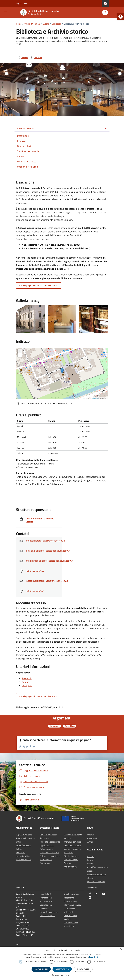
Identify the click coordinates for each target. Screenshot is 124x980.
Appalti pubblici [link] (47, 845)
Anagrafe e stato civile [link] (50, 842)
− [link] (20, 355)
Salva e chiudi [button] (41, 969)
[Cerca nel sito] (105, 12)
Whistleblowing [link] (71, 901)
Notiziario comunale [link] (96, 881)
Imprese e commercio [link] (73, 842)
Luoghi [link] (90, 860)
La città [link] (91, 857)
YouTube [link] (26, 682)
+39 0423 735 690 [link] (35, 571)
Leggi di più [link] (94, 957)
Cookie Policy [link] (69, 908)
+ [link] (20, 351)
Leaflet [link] (84, 398)
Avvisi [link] (90, 842)
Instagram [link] (27, 685)
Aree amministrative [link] (25, 838)
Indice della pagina (26, 129)
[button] (62, 975)
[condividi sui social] (22, 58)
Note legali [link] (68, 912)
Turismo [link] (67, 863)
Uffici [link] (18, 842)
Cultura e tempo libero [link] (50, 856)
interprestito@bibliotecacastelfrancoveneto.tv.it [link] (49, 561)
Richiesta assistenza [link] (49, 912)
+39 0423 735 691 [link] (35, 591)
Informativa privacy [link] (72, 905)
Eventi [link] (90, 864)
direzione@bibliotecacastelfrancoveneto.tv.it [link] (48, 551)
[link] (121, 17)
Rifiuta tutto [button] (83, 969)
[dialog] (62, 963)
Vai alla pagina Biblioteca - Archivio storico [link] (39, 285)
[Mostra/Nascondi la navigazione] (5, 12)
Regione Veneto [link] (22, 4)
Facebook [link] (27, 678)
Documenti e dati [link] (24, 860)
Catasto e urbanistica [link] (49, 852)
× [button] (121, 949)
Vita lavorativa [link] (70, 867)
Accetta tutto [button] (62, 969)
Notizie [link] (90, 835)
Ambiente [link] (44, 838)
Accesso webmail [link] (47, 915)
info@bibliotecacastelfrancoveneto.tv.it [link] (45, 541)
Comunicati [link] (92, 838)
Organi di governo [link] (24, 835)
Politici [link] (19, 849)
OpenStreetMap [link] (94, 398)
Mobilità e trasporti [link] (72, 845)
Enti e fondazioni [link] (24, 845)
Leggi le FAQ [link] (45, 894)
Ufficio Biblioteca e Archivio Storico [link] (40, 520)
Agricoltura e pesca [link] (48, 835)
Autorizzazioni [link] (46, 849)
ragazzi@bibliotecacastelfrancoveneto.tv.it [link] (47, 581)
